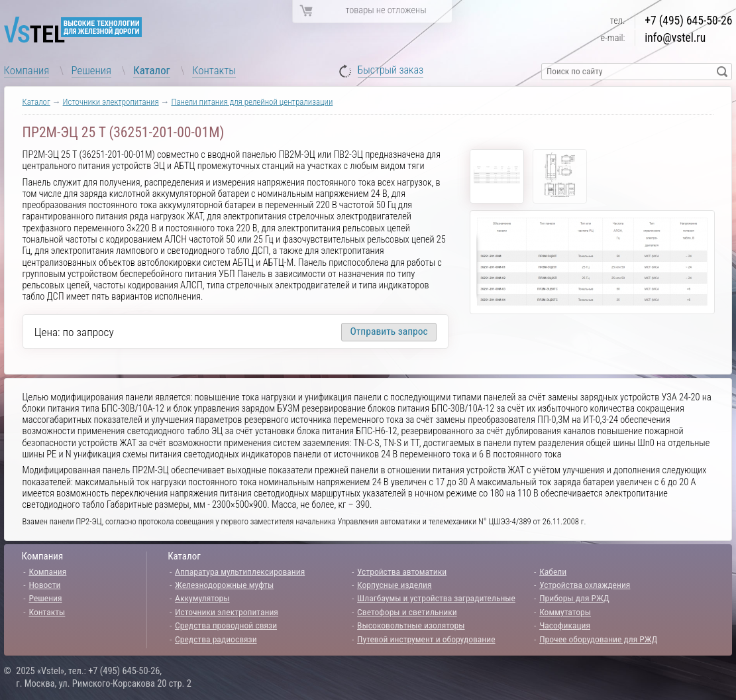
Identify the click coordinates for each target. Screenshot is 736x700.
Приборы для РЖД (574, 598)
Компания (27, 70)
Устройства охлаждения (585, 585)
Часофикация (565, 625)
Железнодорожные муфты (224, 585)
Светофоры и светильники (407, 612)
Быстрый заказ (391, 71)
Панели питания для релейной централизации (252, 102)
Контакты (214, 70)
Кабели (553, 571)
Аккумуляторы (202, 598)
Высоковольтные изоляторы (411, 625)
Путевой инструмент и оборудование (426, 639)
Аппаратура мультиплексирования (240, 571)
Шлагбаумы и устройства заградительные (436, 598)
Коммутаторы (565, 612)
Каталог (152, 70)
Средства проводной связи (226, 625)
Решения (91, 70)
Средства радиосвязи (216, 639)
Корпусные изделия (394, 585)
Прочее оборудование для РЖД (598, 639)
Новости (44, 585)
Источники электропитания (111, 102)
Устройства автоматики (402, 571)
